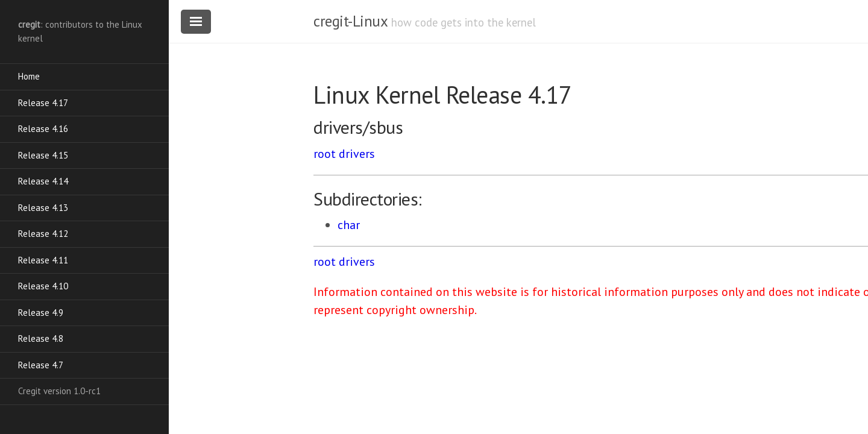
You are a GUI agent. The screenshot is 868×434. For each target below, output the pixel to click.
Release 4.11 (43, 260)
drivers (357, 154)
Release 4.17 (43, 103)
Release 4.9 (41, 313)
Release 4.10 (43, 286)
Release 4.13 (43, 208)
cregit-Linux (350, 21)
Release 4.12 (43, 234)
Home (29, 76)
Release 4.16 (43, 129)
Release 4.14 (43, 181)
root (325, 154)
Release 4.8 (41, 338)
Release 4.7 (41, 365)
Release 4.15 (43, 155)
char (349, 225)
